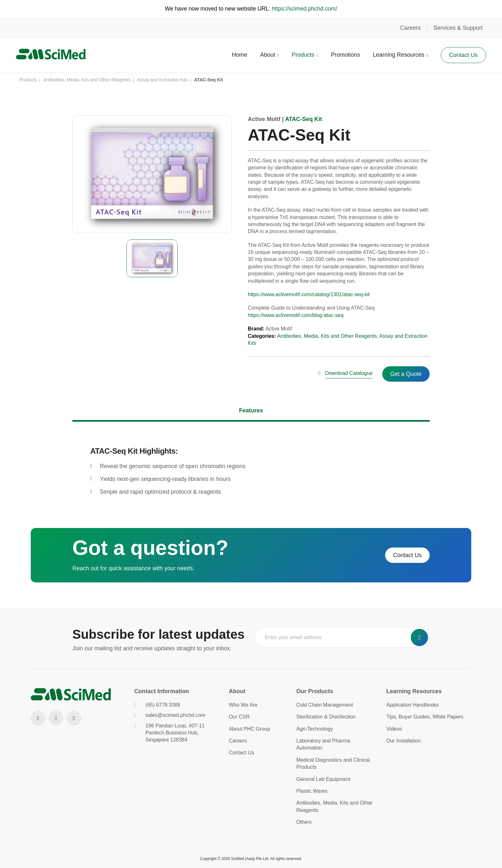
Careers (410, 28)
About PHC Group (250, 729)
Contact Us (460, 54)
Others (304, 822)
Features (251, 410)
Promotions (342, 54)
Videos (394, 729)
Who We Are (243, 705)
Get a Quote (406, 374)
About (265, 54)
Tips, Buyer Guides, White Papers (425, 717)
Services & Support (458, 28)
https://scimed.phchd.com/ (306, 9)
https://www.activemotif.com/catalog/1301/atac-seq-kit (309, 294)
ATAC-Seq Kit (303, 119)
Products (300, 54)
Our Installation (404, 741)
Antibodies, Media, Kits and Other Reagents (327, 336)
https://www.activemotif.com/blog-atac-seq (296, 315)
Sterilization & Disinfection (326, 717)
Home (237, 54)
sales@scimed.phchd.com (170, 715)
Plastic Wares (312, 791)
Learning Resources (395, 54)
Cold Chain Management (325, 705)
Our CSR (239, 717)
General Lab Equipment (324, 779)
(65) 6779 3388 (157, 705)
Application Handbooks (413, 705)
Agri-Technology (315, 729)
